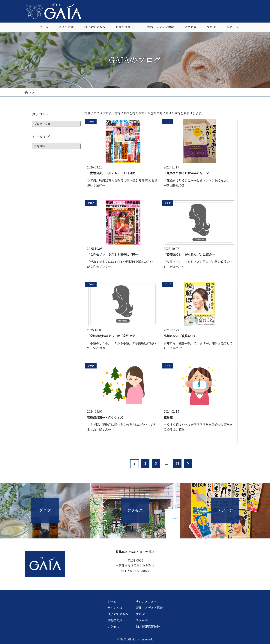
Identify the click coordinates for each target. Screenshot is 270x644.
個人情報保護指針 (148, 627)
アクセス (190, 27)
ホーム (44, 27)
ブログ (211, 27)
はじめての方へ (95, 27)
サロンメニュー (126, 27)
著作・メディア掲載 (160, 27)
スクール (232, 27)
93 (177, 464)
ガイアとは (66, 27)
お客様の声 (115, 620)
